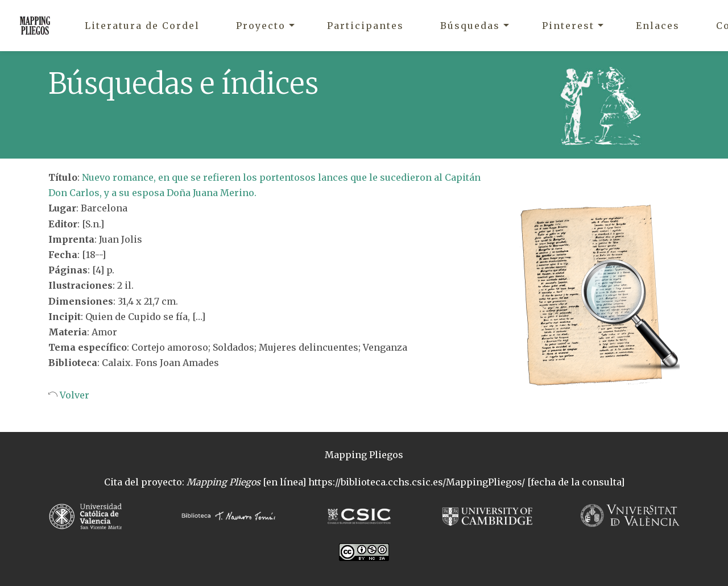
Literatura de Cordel (142, 26)
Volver (73, 395)
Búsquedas (470, 26)
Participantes (365, 26)
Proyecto (261, 26)
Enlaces (658, 26)
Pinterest (568, 26)
